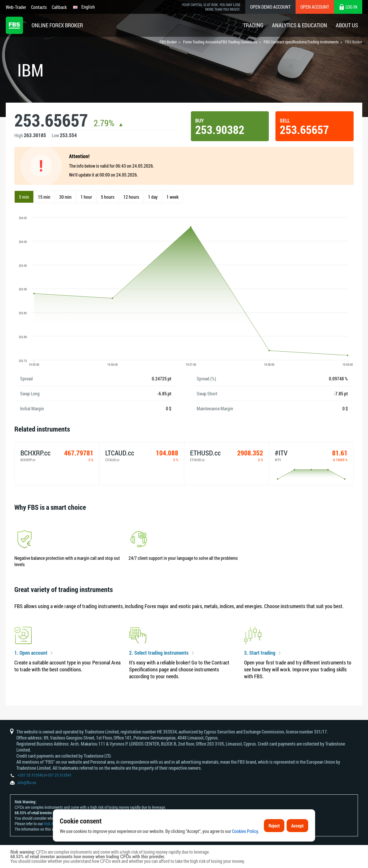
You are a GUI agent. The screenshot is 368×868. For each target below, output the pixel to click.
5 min (24, 197)
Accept (297, 826)
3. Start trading (260, 653)
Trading (253, 25)
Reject (274, 826)
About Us (347, 25)
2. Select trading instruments (159, 653)
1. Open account (31, 653)
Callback (59, 7)
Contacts (39, 7)
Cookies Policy (245, 831)
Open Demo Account (270, 7)
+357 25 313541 (59, 775)
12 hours (131, 197)
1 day (153, 197)
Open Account (315, 7)
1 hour (86, 197)
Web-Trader (16, 7)
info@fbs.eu (27, 782)
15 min (44, 197)
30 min (65, 197)
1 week (172, 197)
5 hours (108, 197)
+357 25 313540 (30, 775)
